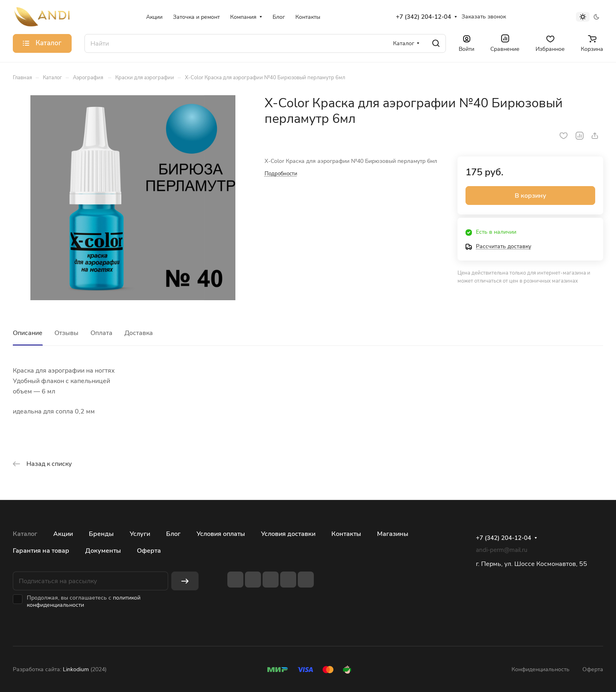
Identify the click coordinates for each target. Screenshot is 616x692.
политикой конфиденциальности (84, 601)
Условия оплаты (221, 534)
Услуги (140, 534)
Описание (28, 333)
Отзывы (66, 333)
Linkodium (76, 669)
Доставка (139, 333)
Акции (63, 534)
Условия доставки (288, 534)
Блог (173, 534)
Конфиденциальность (541, 669)
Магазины (393, 534)
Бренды (101, 534)
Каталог (25, 534)
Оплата (101, 333)
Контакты (346, 534)
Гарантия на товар (41, 551)
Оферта (149, 551)
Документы (103, 551)
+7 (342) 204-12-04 (423, 17)
